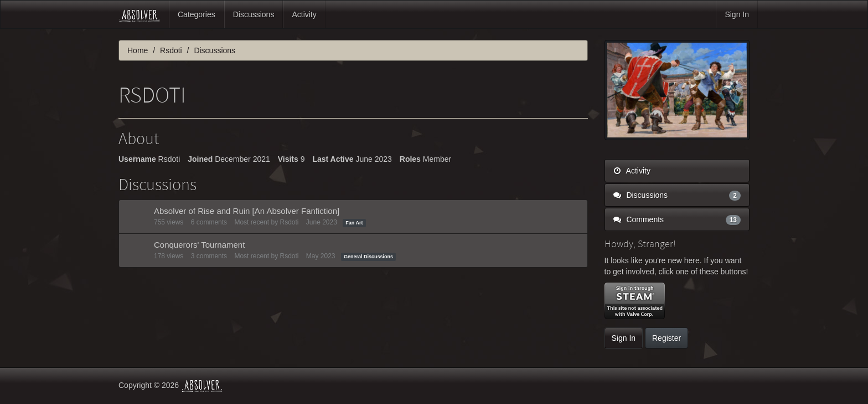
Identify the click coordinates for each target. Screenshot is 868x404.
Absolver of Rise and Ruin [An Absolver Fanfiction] (247, 211)
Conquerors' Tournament (199, 245)
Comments (677, 219)
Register (666, 338)
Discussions (254, 14)
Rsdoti (289, 222)
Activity (304, 14)
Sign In (737, 14)
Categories (197, 14)
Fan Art (354, 223)
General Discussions (368, 257)
